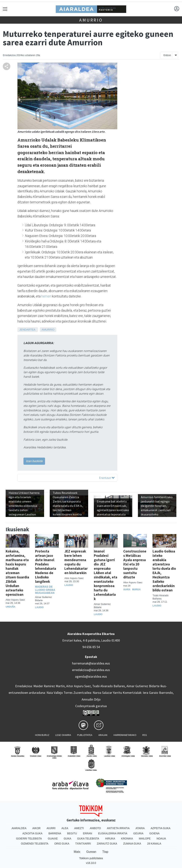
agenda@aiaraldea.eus (91, 677)
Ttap (105, 852)
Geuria (138, 833)
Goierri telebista (29, 838)
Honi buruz (42, 735)
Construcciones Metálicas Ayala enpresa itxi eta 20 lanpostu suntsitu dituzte (135, 564)
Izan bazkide (34, 461)
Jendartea (27, 330)
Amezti (79, 828)
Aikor (37, 828)
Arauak (103, 735)
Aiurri (51, 828)
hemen (46, 296)
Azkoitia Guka (33, 833)
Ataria (140, 828)
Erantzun (107, 478)
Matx (77, 852)
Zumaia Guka (132, 844)
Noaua (161, 838)
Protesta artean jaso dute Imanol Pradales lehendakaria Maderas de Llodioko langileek (46, 566)
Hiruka (110, 838)
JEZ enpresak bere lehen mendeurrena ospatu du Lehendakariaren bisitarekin (76, 562)
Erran (88, 833)
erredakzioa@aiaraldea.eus (91, 670)
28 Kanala (154, 844)
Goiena (154, 833)
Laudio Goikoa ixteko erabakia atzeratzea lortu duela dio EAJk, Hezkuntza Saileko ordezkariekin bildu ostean (164, 571)
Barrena (55, 833)
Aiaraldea (19, 828)
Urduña (11, 607)
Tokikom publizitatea (91, 858)
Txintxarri (83, 844)
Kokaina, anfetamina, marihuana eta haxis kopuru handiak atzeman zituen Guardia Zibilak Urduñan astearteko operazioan (17, 573)
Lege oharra (63, 735)
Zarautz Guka (107, 844)
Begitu (72, 833)
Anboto (95, 828)
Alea (65, 828)
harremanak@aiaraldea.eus (91, 663)
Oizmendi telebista (35, 844)
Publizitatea (85, 735)
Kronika (127, 838)
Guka (68, 838)
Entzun (167, 55)
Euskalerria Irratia (113, 833)
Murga (136, 590)
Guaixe (53, 838)
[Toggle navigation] (5, 9)
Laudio (39, 607)
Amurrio (91, 20)
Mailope (145, 838)
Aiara (127, 590)
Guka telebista (88, 838)
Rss (145, 735)
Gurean (91, 852)
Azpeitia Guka (161, 828)
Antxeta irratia (118, 828)
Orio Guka (62, 844)
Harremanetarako (125, 735)
